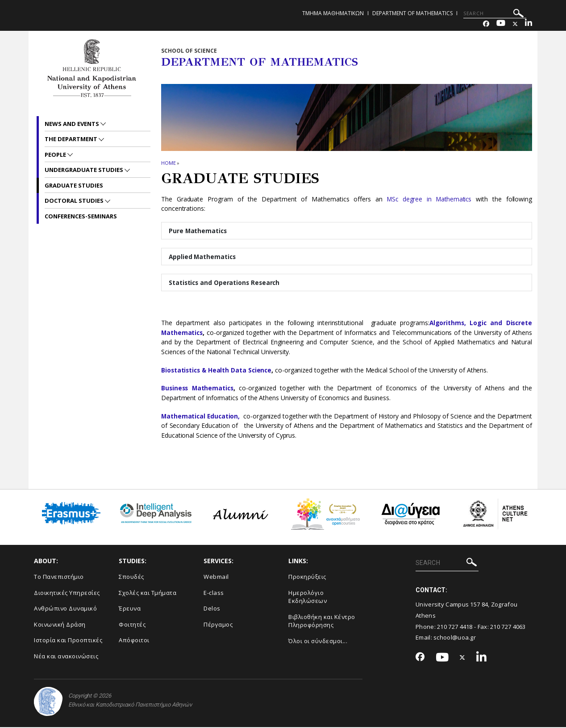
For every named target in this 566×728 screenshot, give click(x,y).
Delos (212, 609)
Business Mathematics (198, 389)
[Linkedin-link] (529, 24)
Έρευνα (130, 609)
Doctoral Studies (75, 201)
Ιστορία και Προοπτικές (68, 641)
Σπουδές (131, 577)
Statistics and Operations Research (225, 283)
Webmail (216, 577)
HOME (169, 163)
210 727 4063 (508, 627)
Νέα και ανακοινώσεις (66, 657)
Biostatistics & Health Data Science (218, 371)
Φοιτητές (132, 625)
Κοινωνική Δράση (60, 625)
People (56, 155)
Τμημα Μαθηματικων (333, 13)
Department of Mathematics (412, 13)
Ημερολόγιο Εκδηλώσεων (308, 597)
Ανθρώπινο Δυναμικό (65, 609)
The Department (72, 139)
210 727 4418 (455, 627)
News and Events (73, 124)
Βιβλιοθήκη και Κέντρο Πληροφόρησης (322, 622)
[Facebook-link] (486, 24)
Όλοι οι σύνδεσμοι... (318, 642)
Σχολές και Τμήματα (148, 593)
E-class (214, 593)
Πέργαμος (218, 625)
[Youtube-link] (501, 24)
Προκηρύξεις (307, 577)
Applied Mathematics (203, 257)
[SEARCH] (495, 13)
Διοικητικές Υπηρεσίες (67, 593)
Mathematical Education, (202, 417)
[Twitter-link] (515, 24)
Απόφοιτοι (134, 641)
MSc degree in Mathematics (429, 199)
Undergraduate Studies (85, 170)
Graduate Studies (74, 185)
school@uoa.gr (455, 638)
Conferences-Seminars (81, 216)
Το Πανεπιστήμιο (59, 577)
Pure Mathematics (198, 231)
